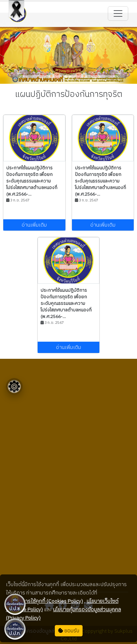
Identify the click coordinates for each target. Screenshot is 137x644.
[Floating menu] (14, 386)
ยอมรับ (69, 631)
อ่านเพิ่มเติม (34, 225)
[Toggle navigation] (118, 13)
